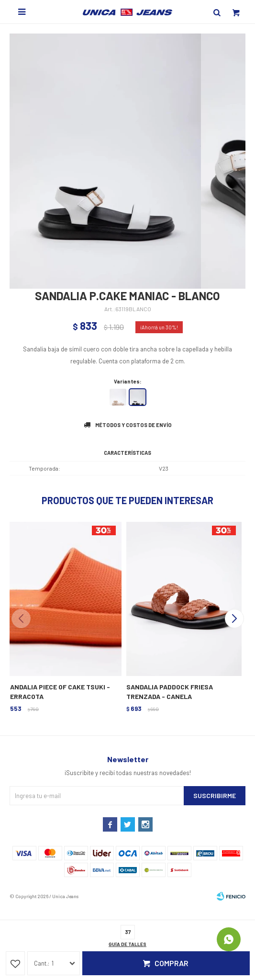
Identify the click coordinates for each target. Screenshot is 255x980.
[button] (234, 619)
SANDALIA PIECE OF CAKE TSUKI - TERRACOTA (58, 692)
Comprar (172, 963)
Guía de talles (127, 944)
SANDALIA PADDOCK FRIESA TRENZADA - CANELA (170, 692)
